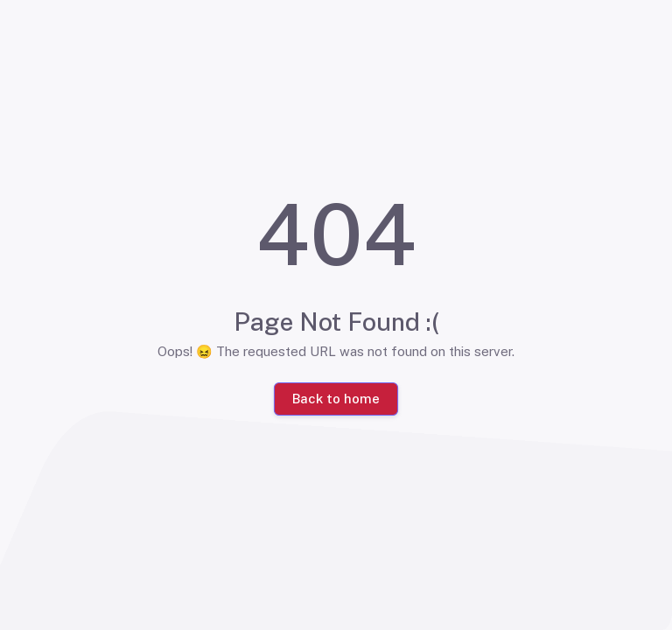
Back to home (336, 399)
